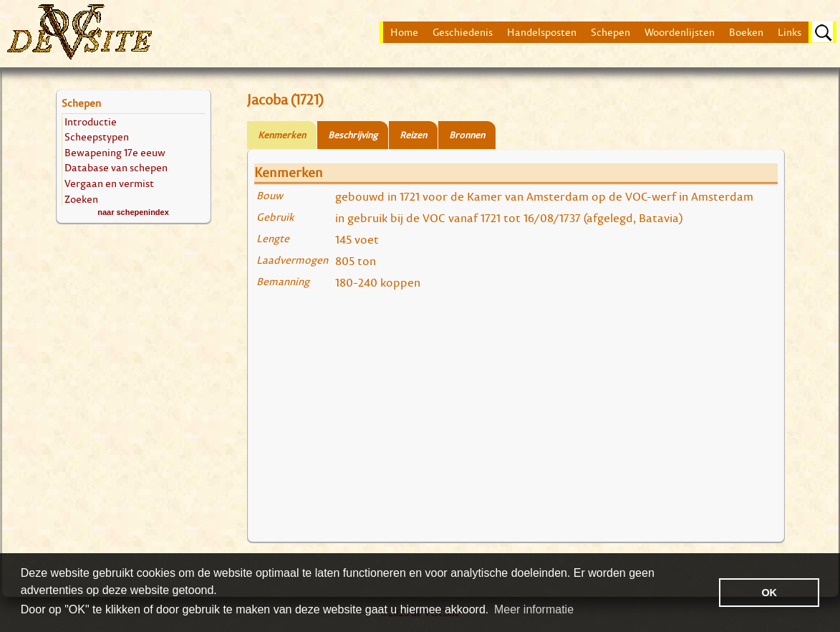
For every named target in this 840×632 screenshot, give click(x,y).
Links (790, 32)
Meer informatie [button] (534, 609)
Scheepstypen (97, 137)
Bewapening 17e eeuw (115, 152)
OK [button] (769, 593)
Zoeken (81, 199)
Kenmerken (282, 135)
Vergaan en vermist (109, 183)
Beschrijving (353, 135)
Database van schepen (116, 167)
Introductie (91, 121)
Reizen (413, 135)
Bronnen (467, 135)
